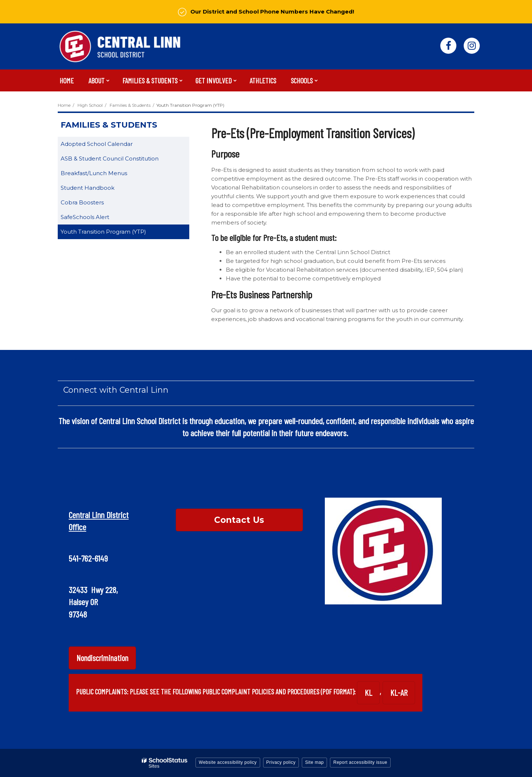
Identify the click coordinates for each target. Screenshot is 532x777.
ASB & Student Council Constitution (121, 160)
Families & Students (130, 105)
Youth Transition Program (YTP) (103, 232)
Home (64, 105)
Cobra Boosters (82, 202)
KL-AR (399, 693)
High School (90, 105)
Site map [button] (314, 762)
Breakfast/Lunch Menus (94, 173)
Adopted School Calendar (108, 145)
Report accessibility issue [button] (360, 762)
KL (368, 693)
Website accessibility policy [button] (228, 762)
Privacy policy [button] (281, 762)
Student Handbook (99, 189)
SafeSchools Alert (96, 218)
